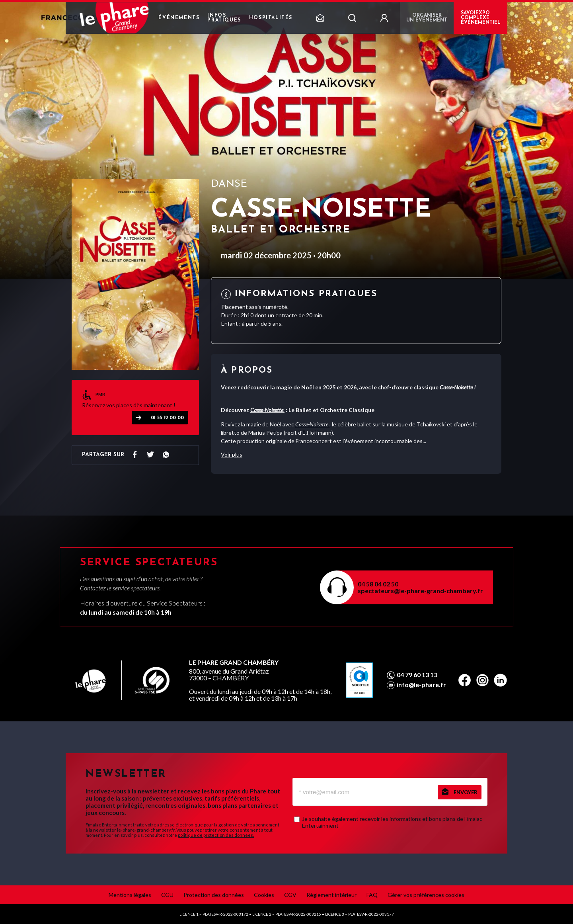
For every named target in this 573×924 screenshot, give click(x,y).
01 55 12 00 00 (167, 418)
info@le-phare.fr (421, 685)
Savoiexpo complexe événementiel (481, 18)
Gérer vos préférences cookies (426, 895)
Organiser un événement (427, 18)
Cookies (264, 895)
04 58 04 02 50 (378, 584)
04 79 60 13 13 (417, 675)
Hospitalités (271, 18)
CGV (290, 895)
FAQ (372, 895)
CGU (167, 895)
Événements (179, 18)
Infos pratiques (224, 18)
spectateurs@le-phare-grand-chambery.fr (420, 591)
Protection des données (214, 895)
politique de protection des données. (216, 835)
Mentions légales (130, 895)
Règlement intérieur (331, 895)
